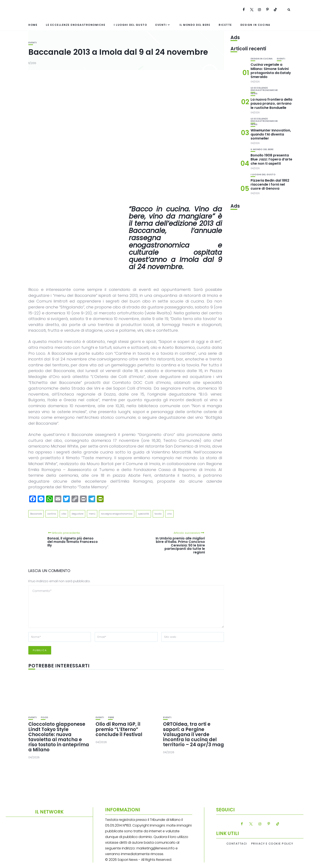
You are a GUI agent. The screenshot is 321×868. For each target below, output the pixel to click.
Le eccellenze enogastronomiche (76, 25)
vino (169, 514)
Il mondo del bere (195, 25)
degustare (78, 514)
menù (92, 514)
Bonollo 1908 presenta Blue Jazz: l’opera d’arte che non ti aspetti (271, 159)
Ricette (225, 25)
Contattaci (237, 844)
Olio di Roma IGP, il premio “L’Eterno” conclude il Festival (119, 729)
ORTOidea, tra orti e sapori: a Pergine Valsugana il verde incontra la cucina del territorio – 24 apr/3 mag (193, 734)
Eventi (161, 25)
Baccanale (36, 514)
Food (44, 717)
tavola (158, 514)
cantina (52, 514)
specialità (143, 514)
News (254, 94)
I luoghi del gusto (130, 25)
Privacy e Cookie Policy (272, 844)
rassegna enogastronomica (117, 514)
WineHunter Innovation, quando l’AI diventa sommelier (271, 134)
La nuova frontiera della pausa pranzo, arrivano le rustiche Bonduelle (271, 103)
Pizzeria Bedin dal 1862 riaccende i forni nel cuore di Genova (270, 184)
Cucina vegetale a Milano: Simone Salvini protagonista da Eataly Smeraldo (271, 71)
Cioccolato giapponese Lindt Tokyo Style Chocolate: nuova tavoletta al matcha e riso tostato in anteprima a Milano (59, 737)
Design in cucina (255, 25)
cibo (64, 514)
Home (33, 25)
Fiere (111, 717)
